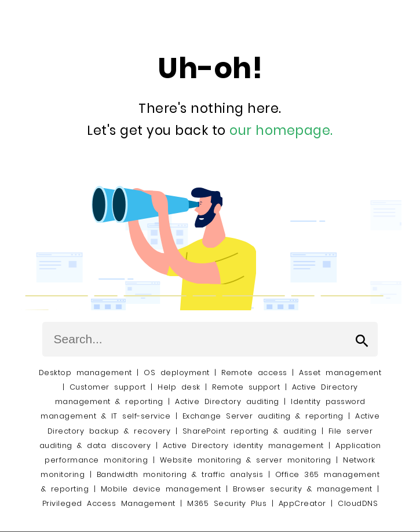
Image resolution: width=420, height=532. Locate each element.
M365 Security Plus (227, 503)
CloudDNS (358, 503)
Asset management (340, 373)
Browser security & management (303, 489)
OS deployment (177, 373)
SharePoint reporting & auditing (250, 431)
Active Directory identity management (243, 445)
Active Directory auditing (227, 401)
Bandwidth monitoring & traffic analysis (180, 474)
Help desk (179, 387)
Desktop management (85, 373)
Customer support (108, 387)
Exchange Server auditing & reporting (266, 416)
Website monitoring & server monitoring (246, 460)
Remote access (254, 373)
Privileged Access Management (109, 503)
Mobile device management (161, 489)
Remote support (246, 387)
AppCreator (302, 503)
